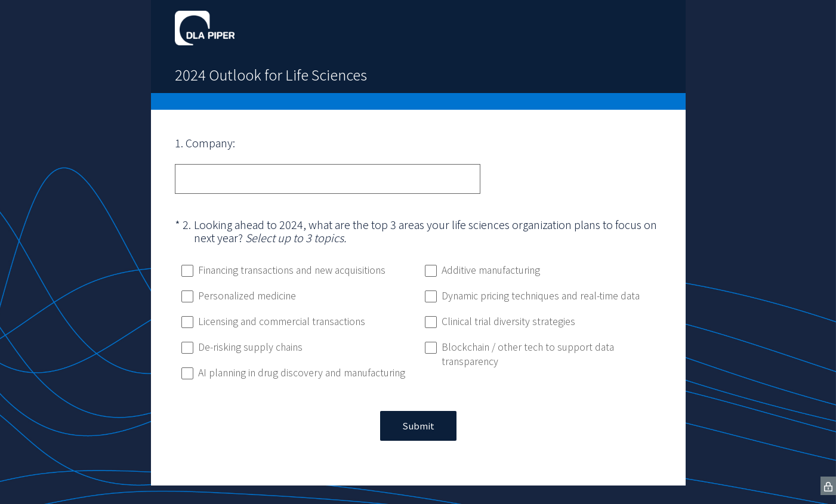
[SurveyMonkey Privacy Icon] (828, 486)
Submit (418, 426)
